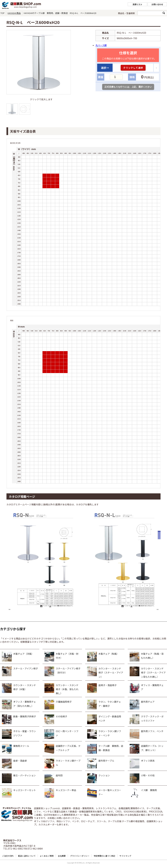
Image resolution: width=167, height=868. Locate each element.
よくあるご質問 (47, 856)
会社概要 (62, 856)
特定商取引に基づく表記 (104, 856)
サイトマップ (125, 856)
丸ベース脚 (101, 45)
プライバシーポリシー (80, 856)
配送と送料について (27, 856)
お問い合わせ (157, 4)
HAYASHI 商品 (14, 13)
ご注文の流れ (8, 856)
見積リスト (137, 4)
